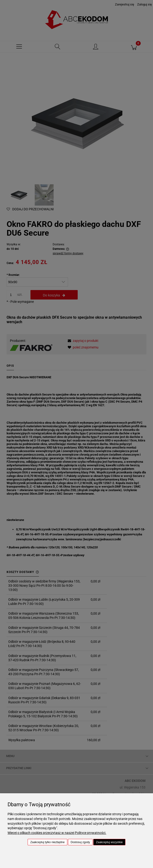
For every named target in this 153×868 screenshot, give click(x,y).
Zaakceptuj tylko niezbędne (47, 842)
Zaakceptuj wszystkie (109, 842)
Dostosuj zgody (80, 842)
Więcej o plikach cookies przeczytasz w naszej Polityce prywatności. (57, 833)
